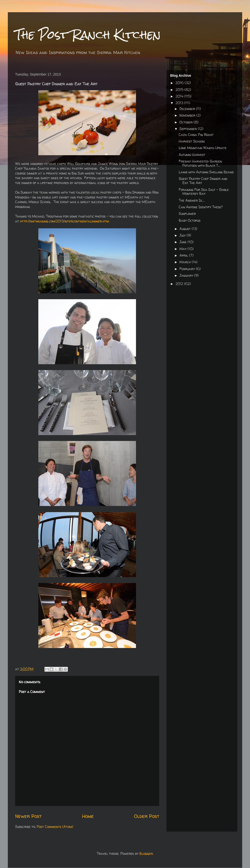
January (187, 275)
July (183, 235)
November (188, 115)
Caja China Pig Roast (196, 135)
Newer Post (28, 816)
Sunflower (187, 214)
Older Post (147, 816)
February (188, 269)
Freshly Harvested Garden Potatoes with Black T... (200, 163)
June (183, 242)
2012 (180, 284)
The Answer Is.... (192, 200)
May (183, 249)
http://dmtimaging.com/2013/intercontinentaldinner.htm (64, 221)
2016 (180, 83)
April (184, 255)
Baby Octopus (190, 220)
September (189, 129)
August (186, 229)
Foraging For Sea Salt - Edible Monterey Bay (204, 192)
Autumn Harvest (192, 155)
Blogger (146, 853)
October (187, 122)
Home (88, 816)
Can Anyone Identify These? (201, 207)
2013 (180, 103)
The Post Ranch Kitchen (88, 35)
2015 (180, 90)
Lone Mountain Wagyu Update (203, 148)
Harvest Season (192, 141)
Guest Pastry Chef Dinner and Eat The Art (203, 181)
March (186, 262)
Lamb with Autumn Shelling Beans (206, 172)
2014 (180, 96)
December (188, 109)
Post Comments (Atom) (55, 827)
